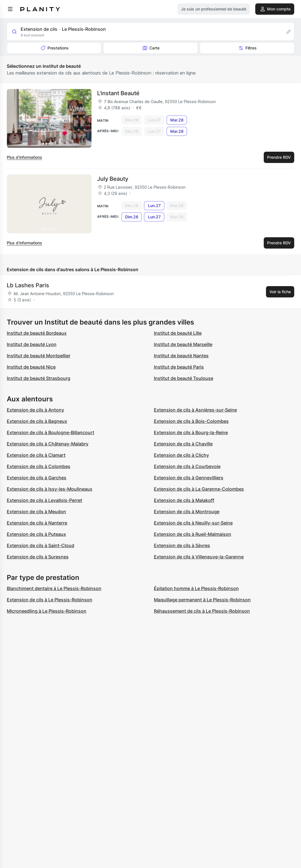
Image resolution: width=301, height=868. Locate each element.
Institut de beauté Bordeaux (37, 333)
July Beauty (113, 179)
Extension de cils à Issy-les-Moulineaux (50, 489)
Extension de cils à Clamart (36, 455)
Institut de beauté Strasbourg (39, 378)
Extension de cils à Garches (37, 478)
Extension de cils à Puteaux (36, 534)
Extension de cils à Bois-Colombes (191, 421)
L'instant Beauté (118, 93)
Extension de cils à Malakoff (184, 500)
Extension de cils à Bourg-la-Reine (191, 432)
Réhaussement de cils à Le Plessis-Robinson (202, 611)
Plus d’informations (24, 157)
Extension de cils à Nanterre (37, 523)
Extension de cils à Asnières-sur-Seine (195, 410)
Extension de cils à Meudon (36, 512)
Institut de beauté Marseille (183, 344)
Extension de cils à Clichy (181, 455)
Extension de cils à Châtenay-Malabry (48, 444)
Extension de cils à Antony (35, 410)
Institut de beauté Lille (178, 333)
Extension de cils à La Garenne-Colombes (199, 489)
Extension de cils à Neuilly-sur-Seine (193, 523)
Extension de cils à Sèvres (182, 545)
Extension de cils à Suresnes (38, 557)
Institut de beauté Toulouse (184, 378)
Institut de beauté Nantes (181, 356)
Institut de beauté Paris (179, 367)
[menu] (10, 9)
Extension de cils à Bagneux (37, 421)
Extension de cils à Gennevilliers (189, 478)
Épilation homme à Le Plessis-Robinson (196, 588)
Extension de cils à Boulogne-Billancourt (51, 432)
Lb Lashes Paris (28, 285)
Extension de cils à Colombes (39, 466)
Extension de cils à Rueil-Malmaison (193, 534)
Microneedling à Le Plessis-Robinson (47, 611)
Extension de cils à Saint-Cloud (41, 545)
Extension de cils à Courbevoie (187, 466)
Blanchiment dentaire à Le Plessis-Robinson (54, 588)
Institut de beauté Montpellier (39, 356)
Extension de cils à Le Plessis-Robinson (50, 600)
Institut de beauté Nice (31, 367)
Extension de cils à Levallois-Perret (44, 500)
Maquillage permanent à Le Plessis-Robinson (202, 600)
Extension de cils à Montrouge (187, 512)
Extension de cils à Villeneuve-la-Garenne (199, 557)
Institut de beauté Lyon (32, 344)
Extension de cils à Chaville (183, 444)
